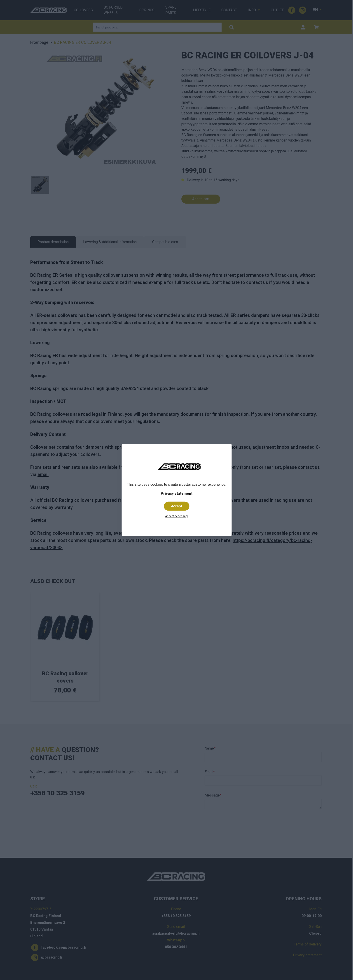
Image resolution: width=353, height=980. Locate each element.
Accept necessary (176, 516)
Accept (176, 506)
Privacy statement (177, 493)
